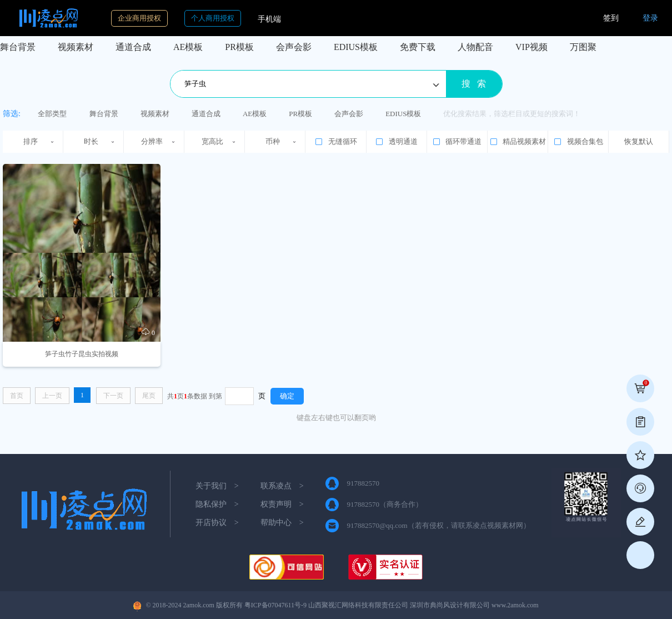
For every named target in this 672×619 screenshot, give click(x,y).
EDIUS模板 (356, 47)
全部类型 (52, 114)
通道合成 (133, 47)
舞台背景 (18, 47)
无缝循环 (335, 142)
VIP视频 (531, 47)
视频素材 (76, 47)
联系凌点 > (282, 486)
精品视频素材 (518, 142)
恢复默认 (639, 141)
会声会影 (294, 47)
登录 (650, 18)
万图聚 (583, 47)
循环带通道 (457, 142)
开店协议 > (217, 523)
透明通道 (396, 142)
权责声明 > (282, 504)
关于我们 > (217, 486)
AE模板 (188, 47)
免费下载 (418, 47)
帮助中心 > (282, 523)
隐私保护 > (217, 504)
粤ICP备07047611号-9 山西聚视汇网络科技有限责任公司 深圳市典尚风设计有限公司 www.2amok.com (392, 605)
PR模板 (239, 47)
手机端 (269, 19)
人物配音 (475, 47)
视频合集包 (578, 142)
